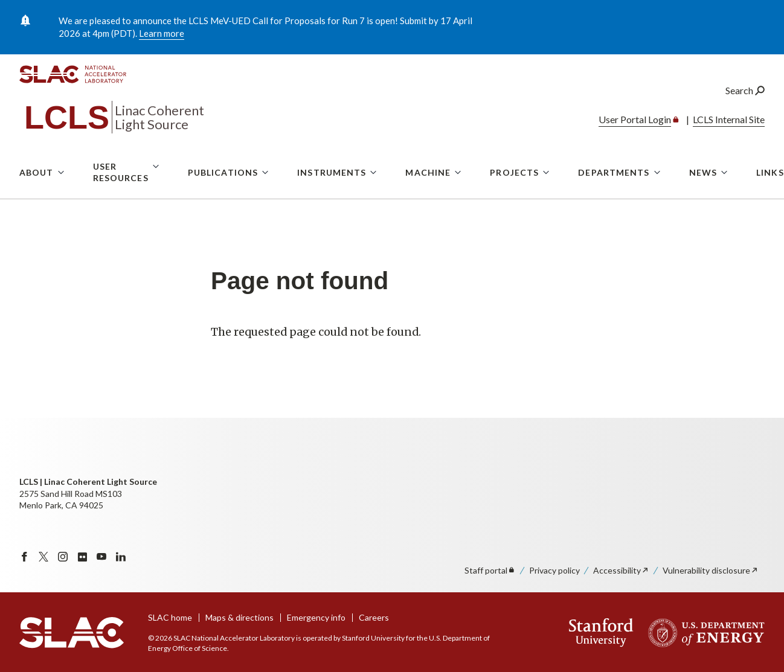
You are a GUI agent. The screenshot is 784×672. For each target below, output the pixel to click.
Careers (374, 617)
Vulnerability (711, 570)
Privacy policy (554, 570)
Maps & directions (239, 617)
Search (745, 111)
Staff (490, 570)
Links (770, 194)
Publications (223, 194)
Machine (428, 194)
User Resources (121, 194)
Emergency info (316, 617)
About (37, 194)
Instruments (332, 194)
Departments (614, 194)
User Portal (640, 140)
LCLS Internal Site (729, 140)
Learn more (162, 33)
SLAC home (170, 617)
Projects (514, 194)
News (703, 194)
